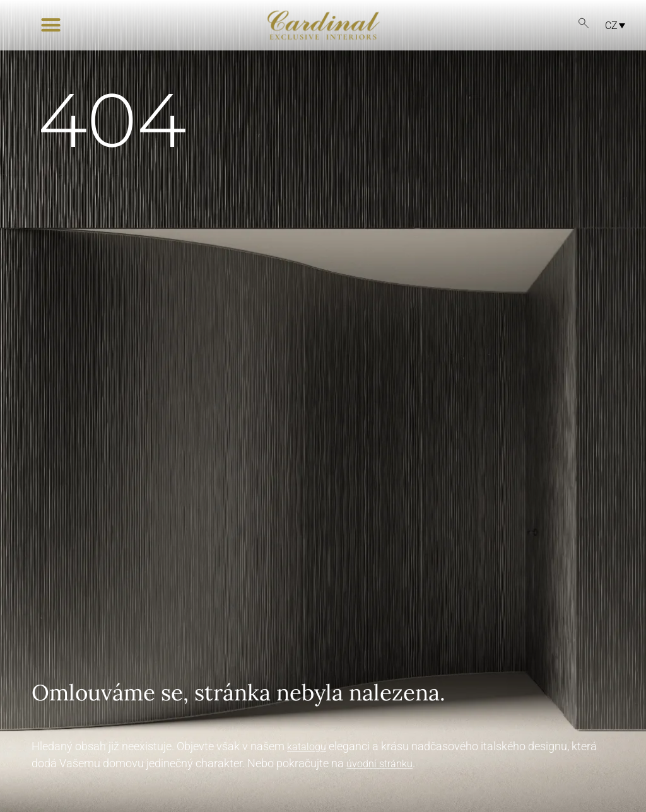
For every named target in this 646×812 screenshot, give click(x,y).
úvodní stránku (379, 764)
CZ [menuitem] (611, 25)
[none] (608, 26)
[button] (51, 25)
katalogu (307, 747)
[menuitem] (612, 26)
